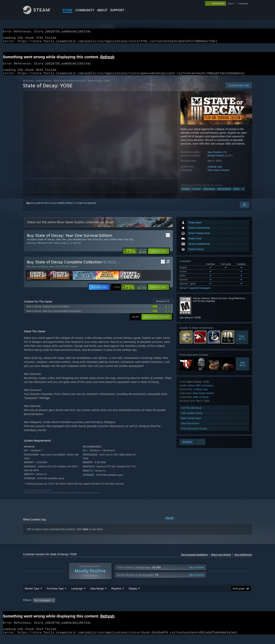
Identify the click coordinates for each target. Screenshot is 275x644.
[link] (135, 256)
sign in (231, 3)
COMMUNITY (85, 10)
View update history (192, 418)
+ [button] (243, 193)
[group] (137, 608)
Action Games (44, 85)
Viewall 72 (242, 342)
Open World (209, 193)
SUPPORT (117, 10)
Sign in (30, 208)
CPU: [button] (189, 608)
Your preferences (243, 559)
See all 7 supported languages (195, 293)
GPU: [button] (202, 608)
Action (237, 193)
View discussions (190, 428)
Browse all (163, 306)
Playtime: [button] (110, 608)
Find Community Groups (194, 433)
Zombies (186, 193)
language (243, 3)
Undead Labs (215, 171)
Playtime (116, 596)
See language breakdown (194, 559)
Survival (197, 193)
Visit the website (191, 412)
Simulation (208, 390)
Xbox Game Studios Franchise (69, 85)
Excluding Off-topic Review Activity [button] (81, 608)
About (102, 10)
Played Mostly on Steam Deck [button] (138, 608)
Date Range (97, 596)
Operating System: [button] (170, 608)
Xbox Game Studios (218, 175)
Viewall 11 (242, 368)
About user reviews (221, 559)
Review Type (32, 596)
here (85, 534)
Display (133, 596)
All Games (28, 85)
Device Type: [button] (219, 608)
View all (169, 523)
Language (77, 596)
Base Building (224, 193)
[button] (159, 256)
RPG (198, 390)
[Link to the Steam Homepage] (40, 13)
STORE (68, 10)
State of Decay (201, 402)
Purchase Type (55, 596)
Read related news (191, 423)
